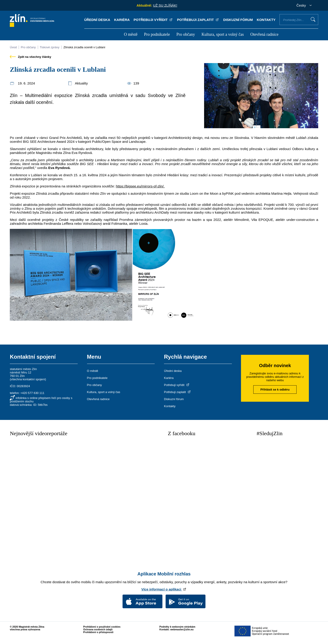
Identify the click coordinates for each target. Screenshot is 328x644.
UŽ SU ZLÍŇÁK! (165, 5)
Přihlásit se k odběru (275, 390)
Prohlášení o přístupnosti (98, 632)
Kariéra (122, 20)
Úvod (13, 47)
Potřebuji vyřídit (153, 20)
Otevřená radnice (264, 34)
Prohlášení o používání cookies (102, 627)
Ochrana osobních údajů (98, 629)
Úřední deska (97, 20)
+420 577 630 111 (32, 393)
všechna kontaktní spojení (28, 379)
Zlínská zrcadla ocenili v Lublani (84, 47)
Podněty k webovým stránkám (177, 627)
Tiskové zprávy (50, 47)
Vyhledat (313, 19)
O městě (131, 34)
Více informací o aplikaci (164, 589)
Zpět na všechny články (31, 57)
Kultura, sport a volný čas (223, 34)
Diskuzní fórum (238, 20)
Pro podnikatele (157, 34)
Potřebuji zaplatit (198, 20)
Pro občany (186, 34)
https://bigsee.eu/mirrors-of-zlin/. (140, 186)
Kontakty (266, 20)
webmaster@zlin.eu (182, 629)
